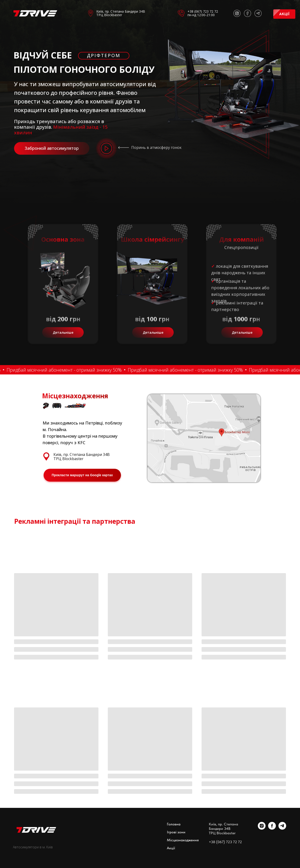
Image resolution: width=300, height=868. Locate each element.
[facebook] (272, 828)
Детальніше (63, 332)
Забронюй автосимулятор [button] (52, 148)
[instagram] (262, 828)
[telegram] (282, 828)
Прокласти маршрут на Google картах (82, 475)
